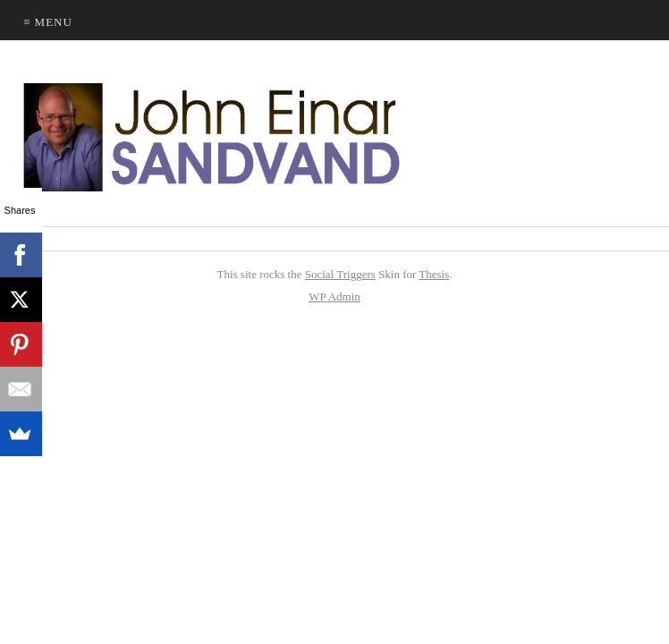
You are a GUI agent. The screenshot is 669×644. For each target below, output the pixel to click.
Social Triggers (340, 274)
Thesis (434, 274)
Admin (334, 297)
